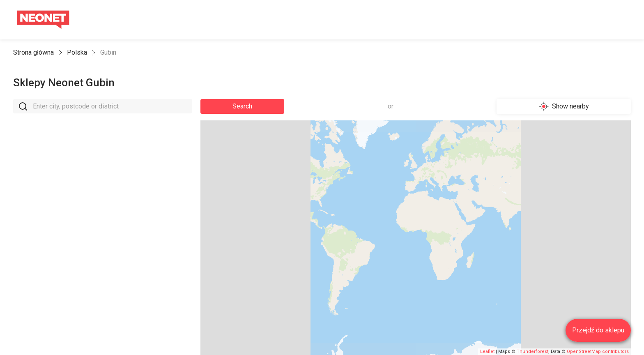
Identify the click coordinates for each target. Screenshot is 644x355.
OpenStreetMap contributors (598, 352)
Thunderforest (532, 352)
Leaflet (487, 352)
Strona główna (33, 52)
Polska (77, 52)
